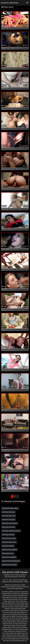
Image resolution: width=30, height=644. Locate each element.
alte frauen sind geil (8, 535)
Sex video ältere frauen (20, 624)
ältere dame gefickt (8, 546)
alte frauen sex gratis (9, 520)
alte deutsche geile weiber (10, 508)
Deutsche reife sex (15, 620)
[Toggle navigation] (27, 3)
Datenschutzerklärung (20, 580)
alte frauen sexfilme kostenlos (11, 531)
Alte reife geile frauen (22, 629)
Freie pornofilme (7, 594)
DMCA (26, 582)
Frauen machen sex (9, 631)
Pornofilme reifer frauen (10, 633)
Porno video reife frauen (13, 612)
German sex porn (12, 595)
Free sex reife (10, 641)
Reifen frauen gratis (18, 616)
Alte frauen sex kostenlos (20, 627)
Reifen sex (12, 592)
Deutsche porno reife (13, 637)
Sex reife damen (19, 605)
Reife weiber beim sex (15, 639)
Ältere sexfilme (15, 607)
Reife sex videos (8, 624)
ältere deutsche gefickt (9, 557)
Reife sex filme (12, 622)
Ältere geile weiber (16, 609)
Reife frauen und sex (14, 603)
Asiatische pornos (21, 631)
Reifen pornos (7, 616)
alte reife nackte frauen (9, 542)
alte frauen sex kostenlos (10, 523)
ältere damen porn (8, 553)
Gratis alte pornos (22, 622)
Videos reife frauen (9, 601)
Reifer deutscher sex (21, 641)
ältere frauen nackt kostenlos (11, 561)
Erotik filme (21, 595)
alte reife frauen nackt (9, 538)
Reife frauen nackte (9, 626)
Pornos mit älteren (12, 614)
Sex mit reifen (23, 599)
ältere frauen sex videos (9, 565)
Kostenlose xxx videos (19, 585)
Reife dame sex (23, 614)
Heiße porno (8, 585)
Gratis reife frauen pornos (10, 599)
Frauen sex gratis (21, 626)
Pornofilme (5, 592)
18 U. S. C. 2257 (7, 580)
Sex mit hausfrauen (22, 592)
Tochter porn (16, 594)
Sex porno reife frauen (10, 3)
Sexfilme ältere (7, 627)
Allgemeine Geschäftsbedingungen (13, 582)
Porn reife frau (10, 605)
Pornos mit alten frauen (20, 597)
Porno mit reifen (17, 618)
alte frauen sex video (8, 527)
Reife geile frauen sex (8, 629)
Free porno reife (14, 611)
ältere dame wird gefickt (10, 550)
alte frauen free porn (8, 512)
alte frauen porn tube (9, 516)
